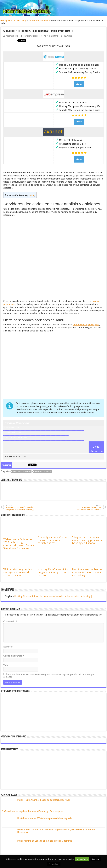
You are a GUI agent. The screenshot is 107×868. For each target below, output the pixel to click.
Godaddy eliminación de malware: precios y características (52, 540)
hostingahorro (12, 36)
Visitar (79, 84)
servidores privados (43, 472)
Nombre (8, 647)
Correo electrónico (14, 656)
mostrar (31, 195)
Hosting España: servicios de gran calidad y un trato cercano (53, 572)
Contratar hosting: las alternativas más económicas (87, 508)
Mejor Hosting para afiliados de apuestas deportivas (44, 800)
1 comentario (53, 36)
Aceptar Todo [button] (82, 859)
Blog (24, 21)
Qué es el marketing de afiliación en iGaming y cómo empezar (33, 811)
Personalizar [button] (54, 864)
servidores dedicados (22, 472)
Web (6, 665)
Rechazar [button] (96, 859)
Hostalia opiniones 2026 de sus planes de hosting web (44, 818)
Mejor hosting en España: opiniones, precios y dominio (45, 841)
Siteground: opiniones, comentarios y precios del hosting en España (88, 540)
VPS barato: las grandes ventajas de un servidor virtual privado (18, 572)
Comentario (10, 621)
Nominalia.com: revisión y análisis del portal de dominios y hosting (20, 508)
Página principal (10, 21)
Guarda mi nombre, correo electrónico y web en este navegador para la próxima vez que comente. (49, 676)
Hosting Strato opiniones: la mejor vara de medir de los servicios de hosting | (53, 596)
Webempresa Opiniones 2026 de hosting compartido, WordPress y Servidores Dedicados (19, 544)
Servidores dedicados (39, 21)
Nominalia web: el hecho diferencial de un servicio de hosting (87, 572)
